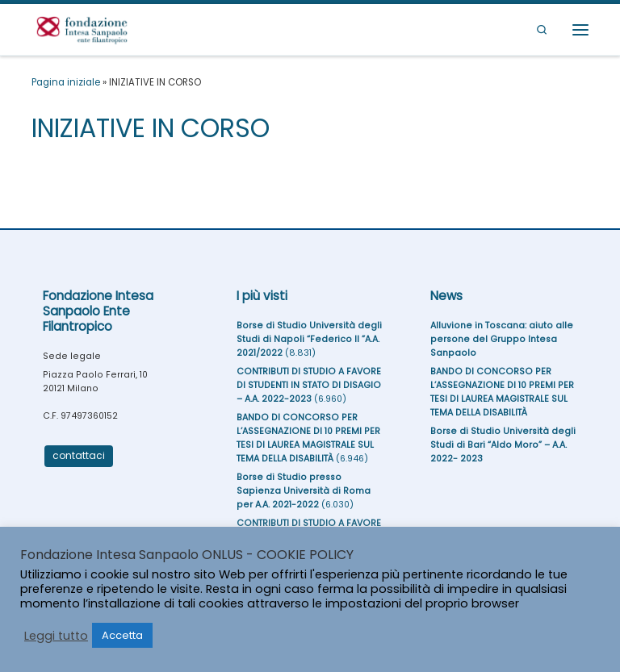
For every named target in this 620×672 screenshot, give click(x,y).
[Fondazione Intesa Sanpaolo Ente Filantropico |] (82, 28)
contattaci (79, 455)
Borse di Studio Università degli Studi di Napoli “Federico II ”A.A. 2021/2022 (309, 339)
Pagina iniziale (66, 82)
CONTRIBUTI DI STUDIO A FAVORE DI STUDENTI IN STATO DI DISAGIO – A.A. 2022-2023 (309, 385)
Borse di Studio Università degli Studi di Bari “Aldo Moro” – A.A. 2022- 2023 (503, 445)
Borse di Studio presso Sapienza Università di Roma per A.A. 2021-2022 (304, 491)
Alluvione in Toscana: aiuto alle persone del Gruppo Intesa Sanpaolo (502, 339)
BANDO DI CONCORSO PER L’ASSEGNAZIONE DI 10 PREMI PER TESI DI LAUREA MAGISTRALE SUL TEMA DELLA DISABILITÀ (308, 438)
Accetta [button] (122, 635)
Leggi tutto (56, 636)
